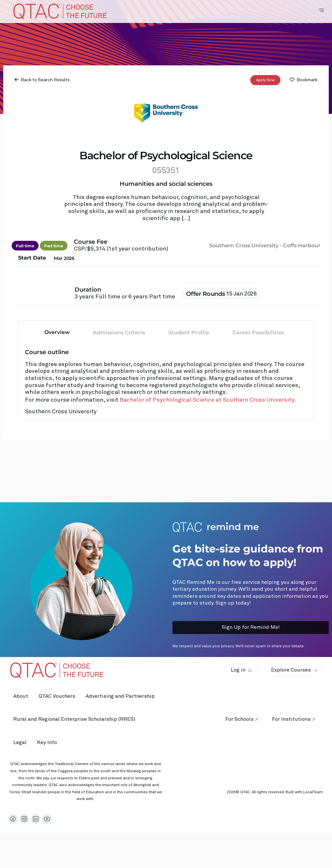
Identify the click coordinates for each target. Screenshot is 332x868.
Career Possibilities (258, 333)
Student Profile (189, 333)
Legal (21, 765)
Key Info (53, 766)
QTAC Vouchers (61, 696)
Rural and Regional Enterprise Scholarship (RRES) (76, 742)
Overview (57, 332)
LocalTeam (313, 816)
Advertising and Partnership (49, 719)
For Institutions (290, 731)
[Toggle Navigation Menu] (321, 10)
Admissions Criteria (119, 333)
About (22, 696)
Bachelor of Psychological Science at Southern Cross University (207, 400)
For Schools (236, 731)
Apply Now (265, 80)
